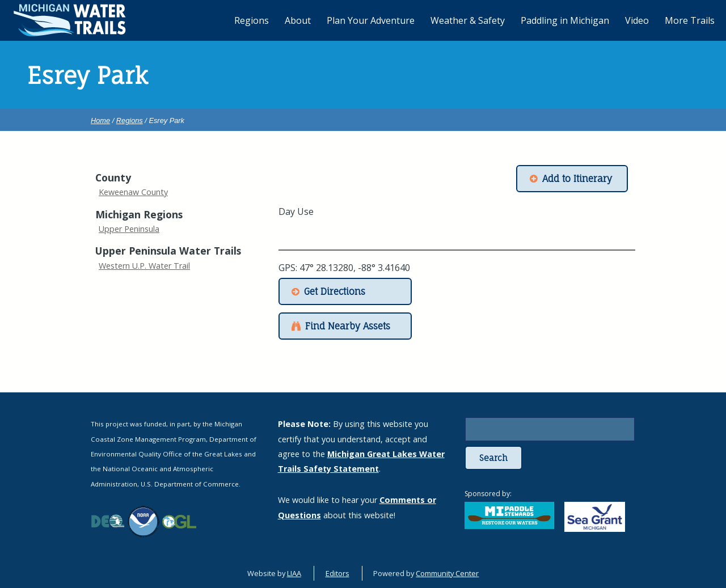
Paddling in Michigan (565, 20)
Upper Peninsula (129, 229)
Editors (337, 573)
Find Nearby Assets (348, 326)
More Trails (690, 20)
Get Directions (335, 291)
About (298, 20)
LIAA (294, 573)
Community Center (447, 573)
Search (493, 458)
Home (100, 120)
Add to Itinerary (577, 179)
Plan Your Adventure (371, 20)
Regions (130, 120)
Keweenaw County (133, 192)
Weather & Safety (468, 20)
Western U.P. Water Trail (144, 266)
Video (637, 20)
